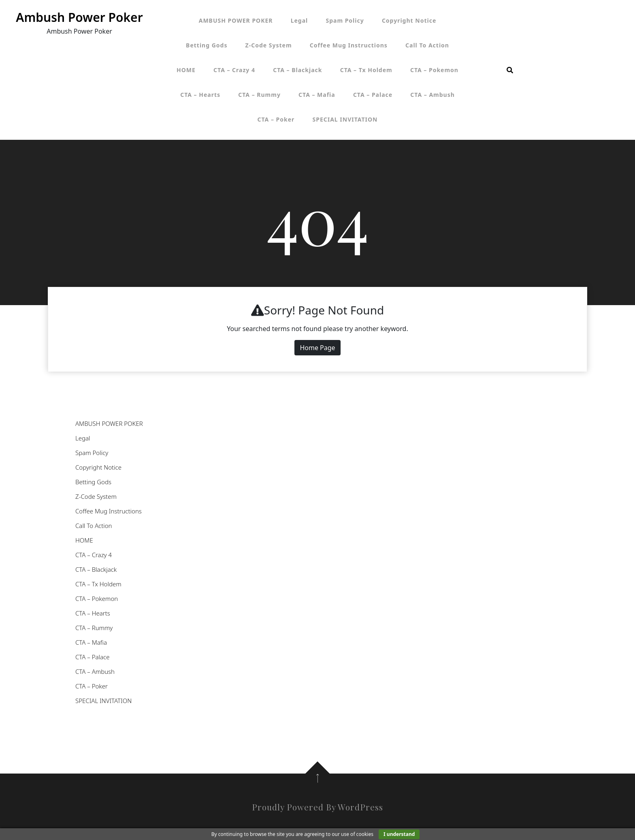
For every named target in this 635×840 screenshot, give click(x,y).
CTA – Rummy (259, 95)
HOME (186, 70)
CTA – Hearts (200, 95)
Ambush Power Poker (79, 17)
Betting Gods (207, 45)
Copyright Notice (409, 20)
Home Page (317, 348)
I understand (399, 834)
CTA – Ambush (432, 95)
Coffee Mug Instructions (349, 45)
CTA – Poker (276, 119)
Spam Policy (345, 20)
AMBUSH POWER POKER (236, 20)
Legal (299, 20)
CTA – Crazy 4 (234, 70)
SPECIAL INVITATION (345, 119)
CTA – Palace (373, 95)
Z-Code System (269, 45)
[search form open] (510, 70)
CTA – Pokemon (434, 70)
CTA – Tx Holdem (366, 70)
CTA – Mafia (317, 95)
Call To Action (427, 45)
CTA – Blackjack (297, 70)
